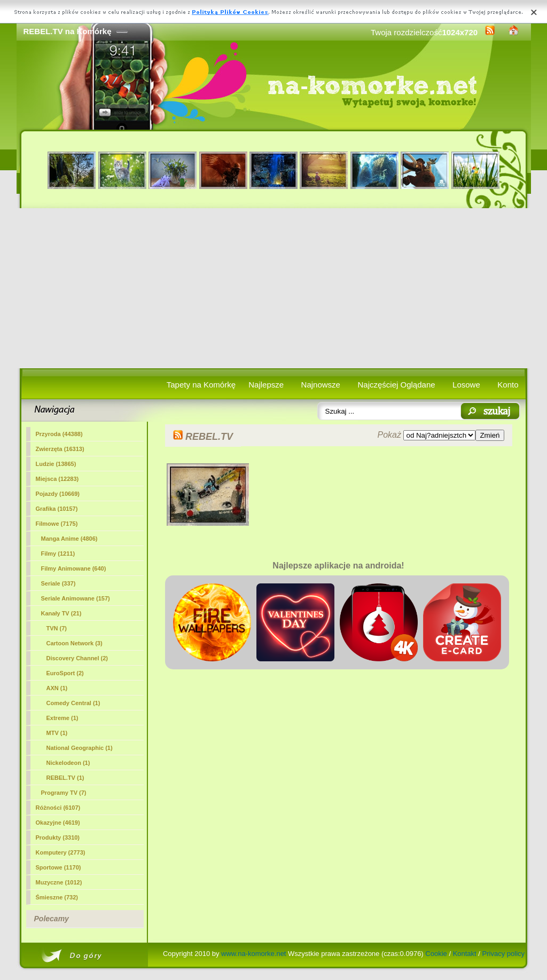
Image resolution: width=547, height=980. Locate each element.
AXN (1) (57, 688)
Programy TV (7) (64, 793)
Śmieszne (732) (57, 897)
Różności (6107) (58, 808)
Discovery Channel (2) (77, 658)
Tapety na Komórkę (201, 385)
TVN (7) (57, 628)
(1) (65, 778)
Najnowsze (321, 385)
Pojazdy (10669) (58, 494)
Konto (508, 385)
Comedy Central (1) (73, 703)
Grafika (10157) (57, 509)
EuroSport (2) (65, 673)
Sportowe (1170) (58, 867)
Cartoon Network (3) (75, 643)
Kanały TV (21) (61, 613)
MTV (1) (57, 733)
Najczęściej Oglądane (396, 385)
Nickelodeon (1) (68, 763)
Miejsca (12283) (57, 479)
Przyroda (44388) (59, 434)
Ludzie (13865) (56, 464)
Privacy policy (503, 954)
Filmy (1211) (58, 554)
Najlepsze (266, 385)
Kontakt (465, 954)
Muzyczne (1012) (59, 882)
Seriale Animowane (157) (76, 598)
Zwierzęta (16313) (60, 449)
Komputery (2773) (61, 852)
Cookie (436, 954)
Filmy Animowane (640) (74, 568)
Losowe (466, 385)
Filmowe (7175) (57, 524)
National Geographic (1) (80, 748)
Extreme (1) (62, 718)
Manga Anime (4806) (69, 539)
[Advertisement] (274, 288)
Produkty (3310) (58, 837)
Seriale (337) (58, 583)
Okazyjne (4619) (58, 823)
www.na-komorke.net (253, 954)
